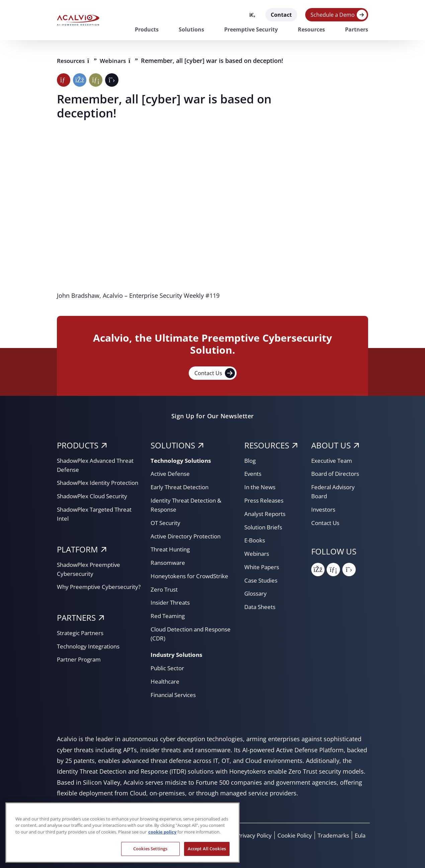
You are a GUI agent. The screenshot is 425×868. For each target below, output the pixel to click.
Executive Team (333, 460)
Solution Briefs (265, 527)
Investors (324, 509)
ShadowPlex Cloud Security (95, 505)
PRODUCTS (78, 445)
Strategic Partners (82, 651)
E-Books (256, 540)
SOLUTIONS (173, 445)
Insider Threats (172, 602)
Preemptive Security (251, 29)
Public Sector (169, 668)
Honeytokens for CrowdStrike (192, 576)
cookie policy (162, 832)
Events (253, 473)
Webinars (116, 61)
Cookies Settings (150, 849)
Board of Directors (337, 473)
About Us (331, 445)
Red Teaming (169, 616)
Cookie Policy (290, 835)
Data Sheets (261, 607)
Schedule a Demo (333, 15)
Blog (251, 460)
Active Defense (171, 473)
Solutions (191, 29)
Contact (281, 15)
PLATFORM (77, 558)
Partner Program (80, 677)
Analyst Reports (266, 514)
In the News (261, 487)
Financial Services (176, 695)
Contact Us (215, 373)
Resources (311, 29)
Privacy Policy (246, 835)
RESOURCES (267, 445)
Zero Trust (165, 589)
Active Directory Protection (188, 536)
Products (147, 29)
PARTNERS (76, 636)
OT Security (167, 523)
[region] (122, 833)
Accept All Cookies (207, 849)
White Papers (263, 567)
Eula (359, 835)
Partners (357, 29)
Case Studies (262, 580)
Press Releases (265, 500)
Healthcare (166, 681)
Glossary (257, 593)
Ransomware (169, 562)
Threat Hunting (172, 549)
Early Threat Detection (182, 487)
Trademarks (331, 835)
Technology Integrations (91, 664)
